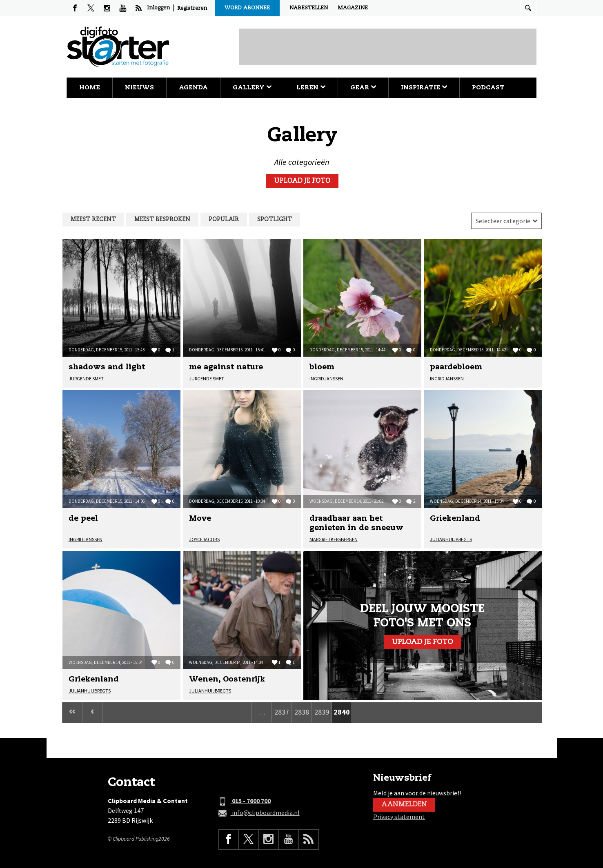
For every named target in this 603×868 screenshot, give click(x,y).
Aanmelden (404, 805)
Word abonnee (247, 8)
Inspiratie (424, 88)
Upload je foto (302, 181)
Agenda (193, 88)
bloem (322, 367)
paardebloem (456, 367)
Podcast (488, 88)
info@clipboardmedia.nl (259, 813)
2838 (302, 712)
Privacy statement (399, 817)
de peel (83, 519)
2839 (322, 712)
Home (90, 88)
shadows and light (107, 367)
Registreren (192, 8)
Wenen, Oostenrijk (227, 679)
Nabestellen (309, 8)
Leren (311, 88)
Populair (224, 220)
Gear (363, 88)
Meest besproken (162, 220)
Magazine (353, 8)
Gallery (252, 88)
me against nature (226, 367)
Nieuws (139, 88)
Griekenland (455, 519)
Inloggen (158, 8)
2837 (282, 712)
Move (200, 519)
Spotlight (275, 220)
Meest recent (93, 220)
